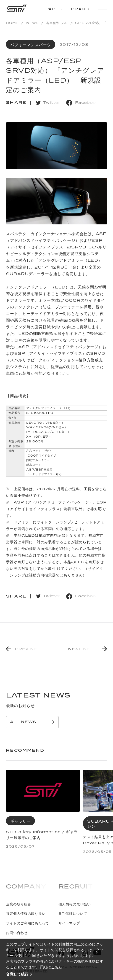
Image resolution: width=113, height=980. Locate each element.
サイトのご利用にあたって (28, 923)
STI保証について (73, 914)
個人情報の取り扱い (75, 904)
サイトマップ (69, 923)
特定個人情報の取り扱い (26, 914)
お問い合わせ (17, 933)
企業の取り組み (18, 904)
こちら (56, 967)
